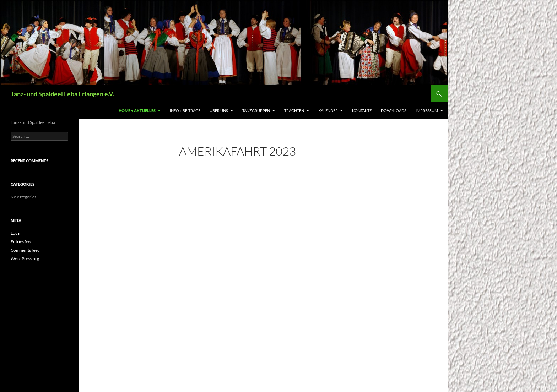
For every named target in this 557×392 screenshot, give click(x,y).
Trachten (294, 111)
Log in (16, 233)
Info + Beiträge (185, 111)
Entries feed (22, 242)
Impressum (427, 111)
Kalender (328, 111)
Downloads (394, 111)
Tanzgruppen (256, 111)
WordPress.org (25, 259)
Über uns (219, 111)
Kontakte (362, 111)
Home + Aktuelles (137, 111)
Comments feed (25, 250)
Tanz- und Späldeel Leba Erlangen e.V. (62, 94)
